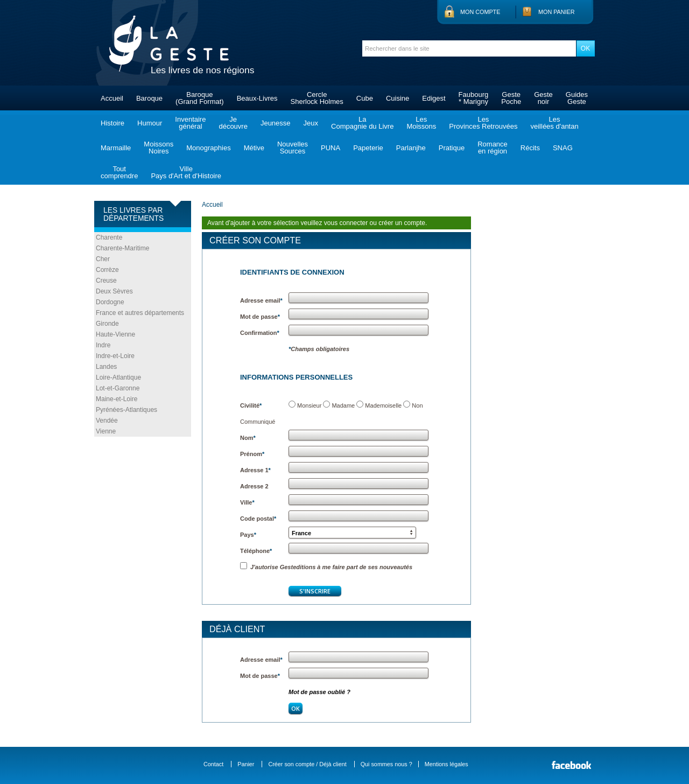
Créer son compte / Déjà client (307, 764)
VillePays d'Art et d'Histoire (186, 172)
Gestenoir (543, 98)
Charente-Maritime (122, 248)
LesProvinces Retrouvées (483, 123)
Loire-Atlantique (118, 377)
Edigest (434, 98)
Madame (343, 405)
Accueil (112, 98)
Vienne (106, 431)
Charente (109, 237)
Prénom (252, 454)
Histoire (113, 123)
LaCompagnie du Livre (362, 123)
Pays (248, 535)
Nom (248, 438)
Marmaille (116, 148)
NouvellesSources (293, 148)
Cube (365, 98)
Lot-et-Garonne (118, 388)
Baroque (149, 98)
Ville (247, 502)
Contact (213, 764)
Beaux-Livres (257, 98)
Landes (106, 367)
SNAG (563, 148)
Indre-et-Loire (115, 356)
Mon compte (480, 12)
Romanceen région (493, 148)
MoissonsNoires (159, 148)
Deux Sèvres (114, 291)
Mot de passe (260, 317)
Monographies (208, 148)
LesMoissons (421, 123)
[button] (352, 533)
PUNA (331, 148)
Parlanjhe (411, 148)
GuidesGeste (577, 98)
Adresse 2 (254, 486)
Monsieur (309, 405)
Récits (530, 148)
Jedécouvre (233, 123)
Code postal (258, 519)
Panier (246, 764)
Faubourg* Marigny (474, 98)
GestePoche (511, 98)
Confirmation (260, 333)
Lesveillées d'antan (554, 123)
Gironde (107, 324)
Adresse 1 (255, 470)
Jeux (311, 123)
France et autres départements (140, 313)
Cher (103, 259)
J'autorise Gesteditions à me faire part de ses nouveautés (326, 567)
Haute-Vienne (115, 334)
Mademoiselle (383, 405)
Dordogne (110, 302)
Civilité (251, 405)
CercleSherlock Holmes (317, 98)
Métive (254, 148)
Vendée (107, 421)
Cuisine (398, 98)
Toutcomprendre (119, 172)
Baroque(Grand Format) (200, 98)
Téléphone (256, 551)
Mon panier (557, 12)
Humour (150, 123)
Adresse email (261, 300)
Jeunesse (276, 123)
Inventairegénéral (190, 123)
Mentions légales (447, 764)
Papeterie (368, 148)
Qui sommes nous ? (386, 764)
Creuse (106, 281)
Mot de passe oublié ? (319, 692)
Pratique (452, 148)
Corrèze (107, 270)
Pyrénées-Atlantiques (126, 410)
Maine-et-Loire (117, 399)
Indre (103, 345)
